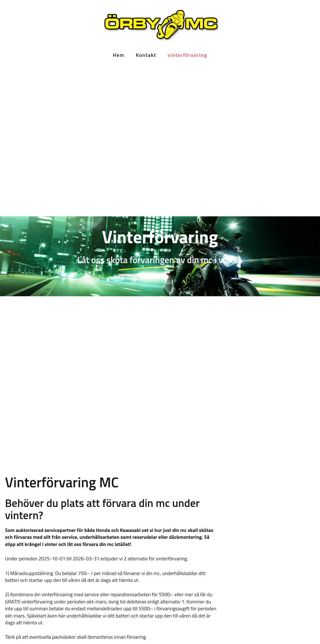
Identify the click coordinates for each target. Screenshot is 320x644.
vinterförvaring (187, 55)
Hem (119, 55)
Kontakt (146, 55)
